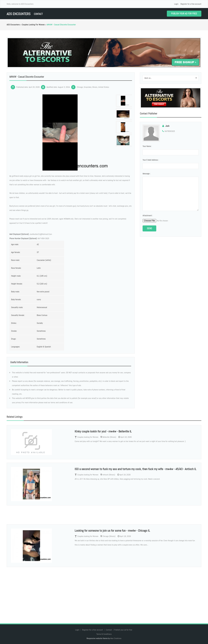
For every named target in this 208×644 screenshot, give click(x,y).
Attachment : (148, 216)
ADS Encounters (19, 14)
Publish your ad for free (184, 14)
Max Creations (116, 638)
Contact (38, 14)
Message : (147, 174)
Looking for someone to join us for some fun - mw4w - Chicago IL (112, 531)
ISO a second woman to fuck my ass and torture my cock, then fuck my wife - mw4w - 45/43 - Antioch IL (135, 469)
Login (176, 4)
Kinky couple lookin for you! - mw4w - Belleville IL (103, 431)
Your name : (147, 146)
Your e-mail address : (151, 160)
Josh (167, 126)
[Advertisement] (104, 592)
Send (149, 228)
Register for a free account (191, 4)
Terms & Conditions (104, 634)
